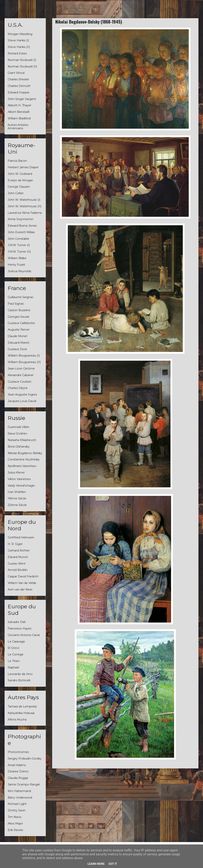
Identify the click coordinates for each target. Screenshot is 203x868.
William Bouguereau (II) (24, 362)
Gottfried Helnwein (21, 537)
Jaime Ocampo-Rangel (24, 784)
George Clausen (19, 187)
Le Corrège (16, 654)
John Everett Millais (21, 232)
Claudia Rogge (18, 778)
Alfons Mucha (17, 720)
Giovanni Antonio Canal (24, 635)
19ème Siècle (17, 498)
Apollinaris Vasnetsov (22, 466)
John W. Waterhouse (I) (24, 200)
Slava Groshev (17, 434)
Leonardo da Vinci (20, 674)
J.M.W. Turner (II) (19, 252)
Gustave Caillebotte (21, 323)
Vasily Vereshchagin (21, 486)
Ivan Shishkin (17, 492)
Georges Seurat (19, 317)
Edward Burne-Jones (22, 226)
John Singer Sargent (22, 99)
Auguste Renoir (19, 330)
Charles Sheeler (18, 79)
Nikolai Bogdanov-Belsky (25, 453)
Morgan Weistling (20, 34)
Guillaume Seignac (21, 297)
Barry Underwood (20, 798)
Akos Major (15, 823)
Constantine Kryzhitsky (24, 459)
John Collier (16, 193)
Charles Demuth (19, 86)
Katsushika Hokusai (21, 713)
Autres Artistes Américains (18, 127)
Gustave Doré (17, 349)
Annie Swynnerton (21, 219)
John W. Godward (20, 174)
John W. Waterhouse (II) (24, 206)
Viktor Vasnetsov (19, 479)
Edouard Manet (19, 343)
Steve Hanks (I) (18, 40)
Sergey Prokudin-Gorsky (25, 759)
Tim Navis (14, 817)
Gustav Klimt (17, 564)
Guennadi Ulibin (19, 427)
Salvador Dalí (17, 622)
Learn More (96, 864)
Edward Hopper (19, 92)
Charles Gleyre (18, 388)
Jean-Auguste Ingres (22, 395)
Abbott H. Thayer (20, 105)
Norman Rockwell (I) (22, 60)
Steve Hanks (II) (19, 47)
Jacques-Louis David (22, 401)
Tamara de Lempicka (22, 706)
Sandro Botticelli (19, 680)
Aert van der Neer (20, 589)
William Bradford (19, 118)
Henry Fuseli (16, 265)
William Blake (17, 258)
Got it (113, 864)
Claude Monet (18, 336)
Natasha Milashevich (22, 440)
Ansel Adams (17, 765)
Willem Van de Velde (22, 583)
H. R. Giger (15, 544)
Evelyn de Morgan (20, 180)
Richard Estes (17, 53)
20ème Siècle (17, 505)
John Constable (18, 239)
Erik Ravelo (15, 830)
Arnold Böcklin (18, 570)
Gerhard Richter (19, 550)
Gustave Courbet (20, 382)
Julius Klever (16, 473)
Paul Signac (16, 304)
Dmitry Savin (17, 810)
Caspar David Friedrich (23, 576)
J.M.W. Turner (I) (19, 245)
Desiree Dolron (18, 771)
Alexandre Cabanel (21, 375)
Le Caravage (16, 642)
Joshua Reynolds (19, 271)
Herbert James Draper (23, 167)
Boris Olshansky (19, 447)
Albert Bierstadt (19, 112)
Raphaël (13, 667)
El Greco (14, 648)
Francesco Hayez (20, 628)
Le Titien (14, 661)
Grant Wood (16, 73)
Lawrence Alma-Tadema (25, 213)
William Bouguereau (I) (24, 356)
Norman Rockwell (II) (22, 67)
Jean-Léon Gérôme (21, 369)
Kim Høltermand (19, 791)
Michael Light (17, 804)
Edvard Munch (18, 557)
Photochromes (18, 752)
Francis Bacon (17, 161)
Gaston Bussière (19, 310)
